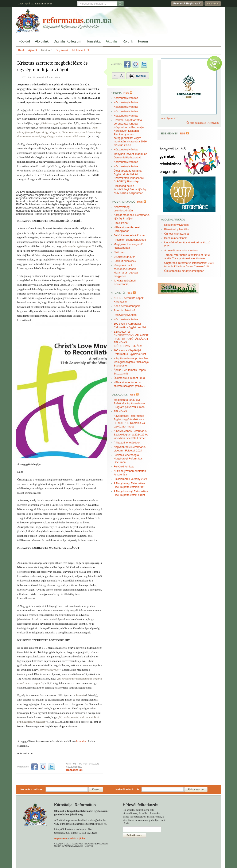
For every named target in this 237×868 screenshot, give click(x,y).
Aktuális (112, 41)
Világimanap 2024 (125, 257)
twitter (51, 767)
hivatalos (81, 741)
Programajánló (123, 202)
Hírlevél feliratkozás (127, 790)
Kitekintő (46, 50)
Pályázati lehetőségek (127, 443)
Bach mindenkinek (175, 238)
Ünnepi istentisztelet (176, 234)
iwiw (43, 767)
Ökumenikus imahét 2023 (129, 378)
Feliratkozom (196, 790)
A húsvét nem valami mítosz (181, 250)
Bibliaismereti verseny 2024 (130, 479)
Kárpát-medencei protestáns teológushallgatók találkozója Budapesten (131, 362)
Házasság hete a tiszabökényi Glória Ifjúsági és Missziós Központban (130, 189)
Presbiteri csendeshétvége (130, 240)
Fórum (143, 41)
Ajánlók (33, 50)
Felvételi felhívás (124, 467)
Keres (96, 790)
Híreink (116, 93)
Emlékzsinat (121, 223)
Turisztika (93, 41)
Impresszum (61, 839)
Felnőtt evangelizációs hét (129, 235)
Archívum (213, 123)
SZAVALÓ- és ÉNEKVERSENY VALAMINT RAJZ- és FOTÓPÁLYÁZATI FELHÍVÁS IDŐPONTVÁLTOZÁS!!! (131, 339)
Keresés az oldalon (32, 790)
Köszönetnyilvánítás (126, 98)
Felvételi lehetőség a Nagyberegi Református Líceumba (128, 459)
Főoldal (24, 41)
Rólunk (128, 41)
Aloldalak (42, 41)
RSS (126, 93)
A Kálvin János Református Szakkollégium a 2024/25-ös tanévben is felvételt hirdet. (131, 435)
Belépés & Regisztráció (187, 4)
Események (170, 133)
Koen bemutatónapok (127, 306)
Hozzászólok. (75, 770)
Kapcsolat (213, 4)
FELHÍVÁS (120, 411)
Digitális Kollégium (67, 41)
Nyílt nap (119, 252)
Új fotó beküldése (196, 123)
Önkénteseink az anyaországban (184, 271)
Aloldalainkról (80, 50)
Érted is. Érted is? (125, 310)
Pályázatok (62, 50)
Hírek (21, 50)
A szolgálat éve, (170, 118)
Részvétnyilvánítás (125, 315)
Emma (38, 4)
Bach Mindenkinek (125, 261)
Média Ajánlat (77, 839)
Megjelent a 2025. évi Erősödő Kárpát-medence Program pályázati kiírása (129, 403)
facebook (34, 767)
